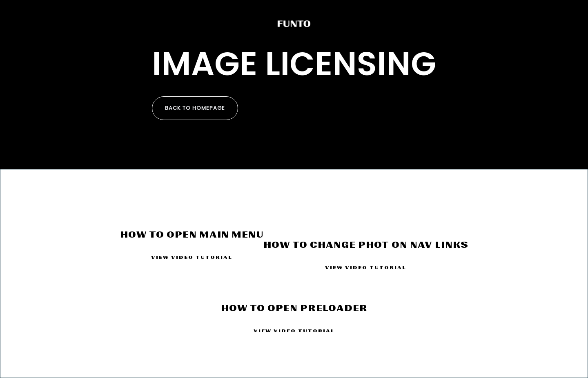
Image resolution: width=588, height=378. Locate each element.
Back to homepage (195, 108)
